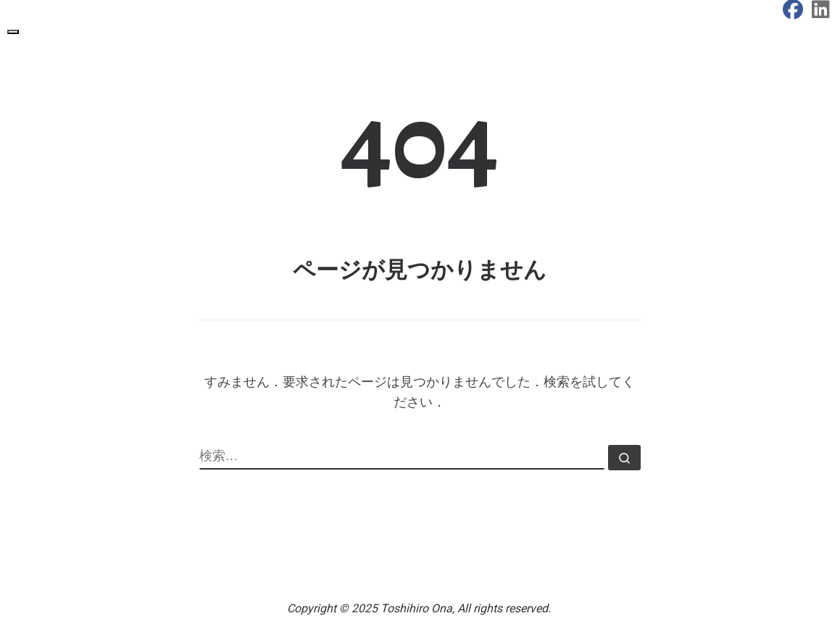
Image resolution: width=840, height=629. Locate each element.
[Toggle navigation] (13, 32)
